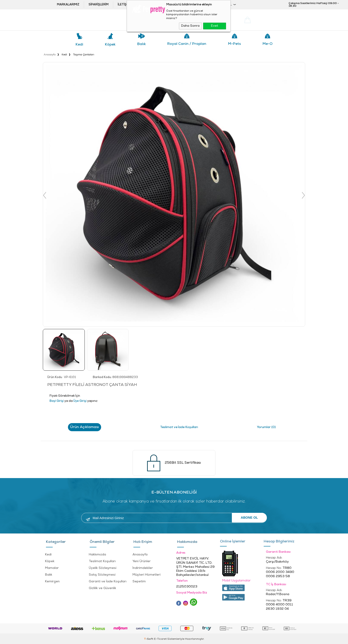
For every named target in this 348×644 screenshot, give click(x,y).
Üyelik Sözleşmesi (103, 567)
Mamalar (52, 567)
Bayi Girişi (191, 5)
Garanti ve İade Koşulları (108, 580)
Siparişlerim (99, 5)
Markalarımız (68, 5)
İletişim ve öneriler (133, 5)
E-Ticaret (160, 638)
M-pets (234, 44)
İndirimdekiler (143, 567)
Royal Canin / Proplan (187, 44)
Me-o (268, 44)
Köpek (110, 45)
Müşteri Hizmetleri (147, 573)
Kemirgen (52, 580)
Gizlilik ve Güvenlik (102, 587)
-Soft (149, 638)
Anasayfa (140, 553)
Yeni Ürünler (142, 560)
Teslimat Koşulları (102, 560)
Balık (141, 44)
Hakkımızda (97, 553)
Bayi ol (164, 5)
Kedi (79, 45)
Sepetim (139, 580)
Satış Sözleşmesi (102, 573)
